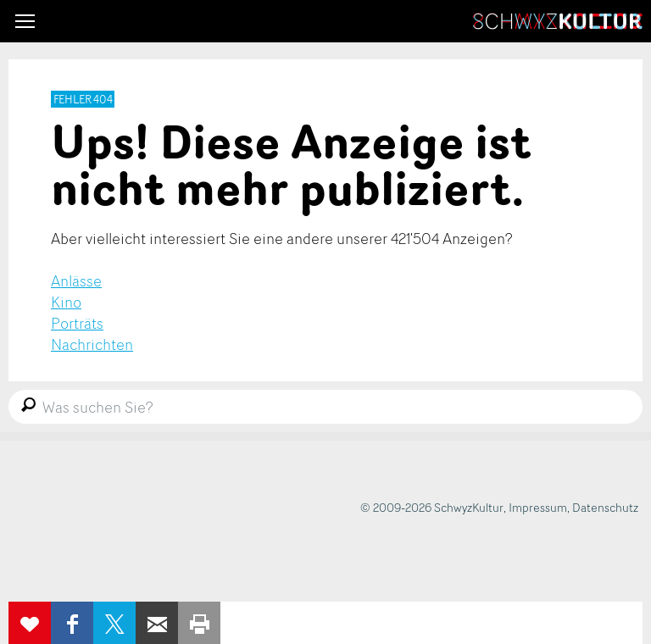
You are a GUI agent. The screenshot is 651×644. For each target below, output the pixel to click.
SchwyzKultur (558, 21)
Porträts (77, 323)
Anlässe (76, 280)
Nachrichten (92, 344)
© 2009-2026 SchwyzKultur (432, 507)
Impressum (538, 507)
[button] (25, 21)
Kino (66, 302)
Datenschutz (605, 507)
